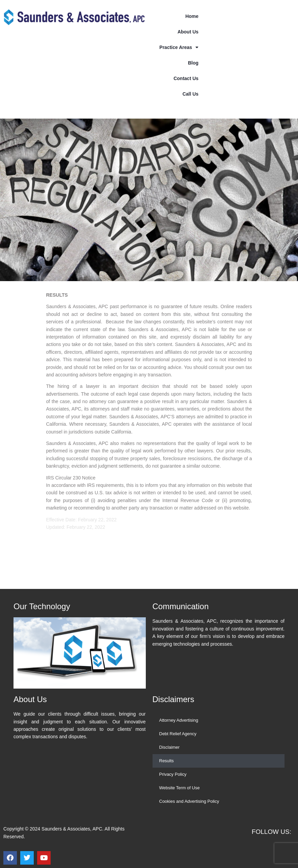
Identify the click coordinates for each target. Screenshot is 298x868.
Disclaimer (170, 747)
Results (167, 761)
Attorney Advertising (179, 720)
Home (192, 16)
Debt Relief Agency (178, 734)
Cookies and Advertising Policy (189, 801)
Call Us (191, 94)
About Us (188, 32)
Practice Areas (179, 47)
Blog (193, 63)
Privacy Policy (173, 774)
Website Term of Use (180, 788)
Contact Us (186, 78)
